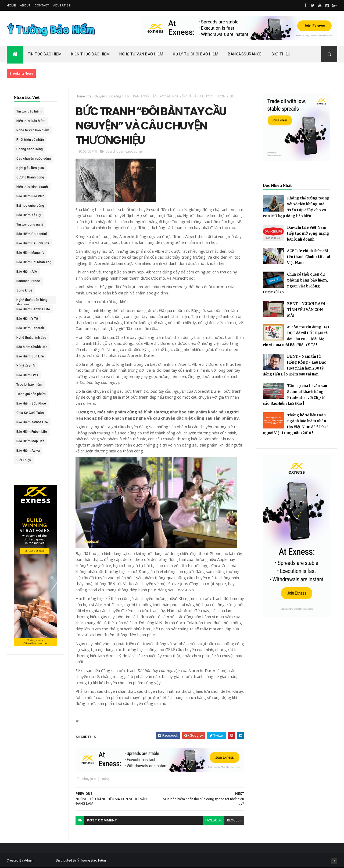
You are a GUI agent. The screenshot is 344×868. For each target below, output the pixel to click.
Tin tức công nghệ (30, 224)
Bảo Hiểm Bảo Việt (30, 196)
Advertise (62, 5)
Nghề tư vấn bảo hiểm (33, 130)
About (25, 5)
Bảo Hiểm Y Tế (27, 319)
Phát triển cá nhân (30, 140)
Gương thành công (30, 177)
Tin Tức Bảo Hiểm (45, 54)
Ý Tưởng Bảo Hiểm (92, 860)
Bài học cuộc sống (30, 206)
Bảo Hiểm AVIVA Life (32, 422)
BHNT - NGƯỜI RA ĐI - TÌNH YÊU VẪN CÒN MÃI (308, 310)
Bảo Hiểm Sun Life (30, 356)
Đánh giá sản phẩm (31, 394)
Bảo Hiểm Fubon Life (32, 432)
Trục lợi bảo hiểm (29, 385)
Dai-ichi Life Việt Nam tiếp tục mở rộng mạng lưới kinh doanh (308, 233)
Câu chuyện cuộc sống (34, 159)
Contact (42, 5)
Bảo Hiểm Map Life (30, 441)
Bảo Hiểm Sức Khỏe (31, 403)
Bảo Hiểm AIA (27, 272)
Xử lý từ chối (26, 366)
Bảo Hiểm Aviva (28, 451)
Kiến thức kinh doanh (32, 187)
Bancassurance (245, 54)
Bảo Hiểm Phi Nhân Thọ (34, 262)
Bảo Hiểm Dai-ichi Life (33, 243)
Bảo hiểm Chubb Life (32, 347)
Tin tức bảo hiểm (29, 111)
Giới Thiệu (281, 54)
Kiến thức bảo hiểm (31, 121)
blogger (234, 820)
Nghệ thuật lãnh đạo (31, 338)
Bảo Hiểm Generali (30, 328)
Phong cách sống (30, 149)
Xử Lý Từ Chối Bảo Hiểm (196, 54)
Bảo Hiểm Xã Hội (29, 215)
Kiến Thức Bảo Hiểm (90, 54)
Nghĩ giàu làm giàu (30, 168)
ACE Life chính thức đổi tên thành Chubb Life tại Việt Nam (309, 257)
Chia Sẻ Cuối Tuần (30, 413)
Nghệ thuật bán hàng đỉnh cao (32, 301)
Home (11, 5)
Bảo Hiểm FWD (27, 375)
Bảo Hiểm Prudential (32, 234)
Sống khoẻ (24, 290)
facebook (214, 820)
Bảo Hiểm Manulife (31, 253)
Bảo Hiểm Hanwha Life (33, 309)
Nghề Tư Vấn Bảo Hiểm (141, 54)
